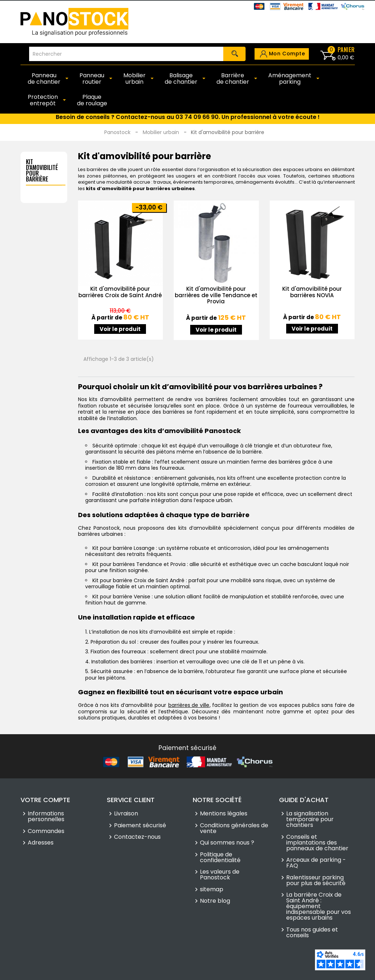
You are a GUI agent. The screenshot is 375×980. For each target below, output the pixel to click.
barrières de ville (189, 705)
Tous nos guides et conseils (312, 933)
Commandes (46, 831)
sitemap (212, 889)
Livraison (126, 814)
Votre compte (45, 800)
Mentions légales (224, 814)
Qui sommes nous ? (227, 843)
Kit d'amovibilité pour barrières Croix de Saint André (120, 292)
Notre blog (215, 901)
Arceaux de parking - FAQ (316, 863)
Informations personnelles (46, 816)
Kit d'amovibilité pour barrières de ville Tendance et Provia (216, 295)
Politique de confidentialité (220, 857)
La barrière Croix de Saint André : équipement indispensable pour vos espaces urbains (319, 906)
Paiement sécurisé (140, 825)
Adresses (41, 843)
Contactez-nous (137, 837)
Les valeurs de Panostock (220, 875)
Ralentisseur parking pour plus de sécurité (316, 880)
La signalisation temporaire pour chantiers (310, 819)
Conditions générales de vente (234, 828)
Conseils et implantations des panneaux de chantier (317, 843)
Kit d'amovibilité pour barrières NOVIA (312, 292)
